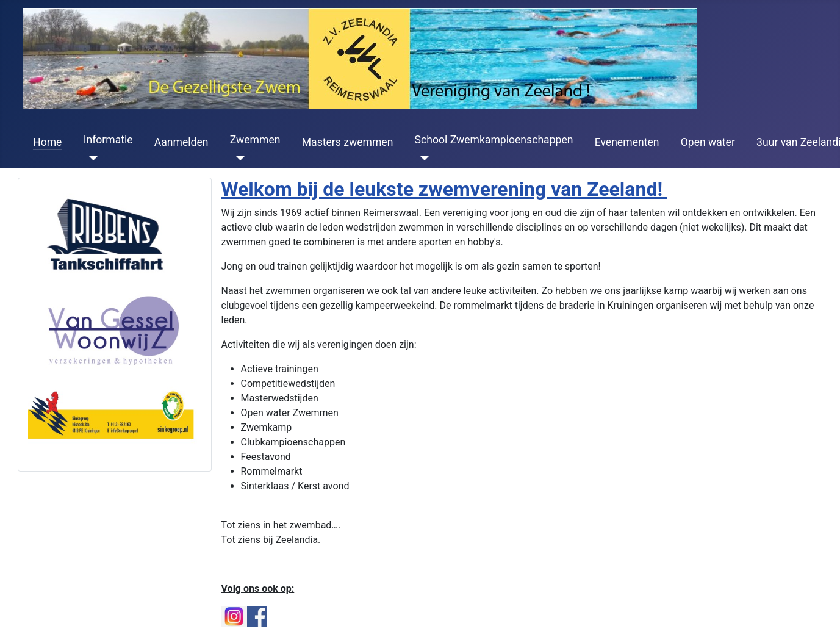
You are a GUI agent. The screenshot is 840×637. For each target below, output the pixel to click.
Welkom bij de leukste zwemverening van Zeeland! (445, 189)
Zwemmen (255, 140)
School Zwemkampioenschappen (494, 140)
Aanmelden (181, 142)
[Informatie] (91, 158)
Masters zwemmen (348, 142)
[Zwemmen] (238, 158)
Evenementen (627, 142)
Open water (708, 142)
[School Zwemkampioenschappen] (422, 158)
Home (47, 142)
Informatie (108, 140)
